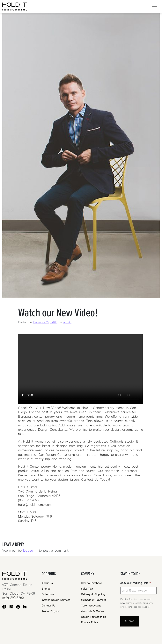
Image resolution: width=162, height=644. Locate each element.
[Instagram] (11, 607)
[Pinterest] (18, 607)
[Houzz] (25, 607)
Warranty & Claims (92, 611)
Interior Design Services (56, 600)
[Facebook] (4, 607)
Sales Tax (87, 589)
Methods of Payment (93, 600)
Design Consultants (53, 430)
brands (79, 421)
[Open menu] (154, 7)
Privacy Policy (89, 623)
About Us (47, 583)
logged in (30, 551)
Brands (46, 589)
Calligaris (117, 442)
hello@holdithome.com (35, 505)
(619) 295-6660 (13, 598)
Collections (48, 594)
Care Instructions (91, 606)
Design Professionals (93, 617)
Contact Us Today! (96, 480)
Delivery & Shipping (93, 594)
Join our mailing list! (136, 583)
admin (67, 322)
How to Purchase (91, 583)
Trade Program (51, 611)
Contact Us (48, 606)
